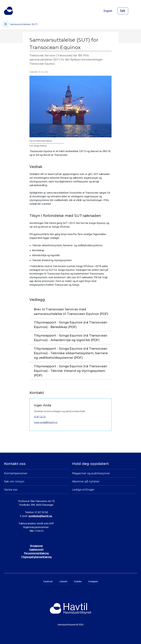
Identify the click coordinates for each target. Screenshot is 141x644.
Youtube (78, 581)
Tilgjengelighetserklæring (36, 557)
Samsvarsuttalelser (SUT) (20, 24)
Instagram (93, 581)
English (108, 11)
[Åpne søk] (123, 11)
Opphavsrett (36, 549)
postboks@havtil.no (41, 516)
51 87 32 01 (40, 417)
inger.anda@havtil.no (46, 422)
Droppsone (36, 546)
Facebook (48, 581)
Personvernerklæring (36, 553)
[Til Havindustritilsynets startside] (8, 11)
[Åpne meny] (135, 11)
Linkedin (63, 581)
